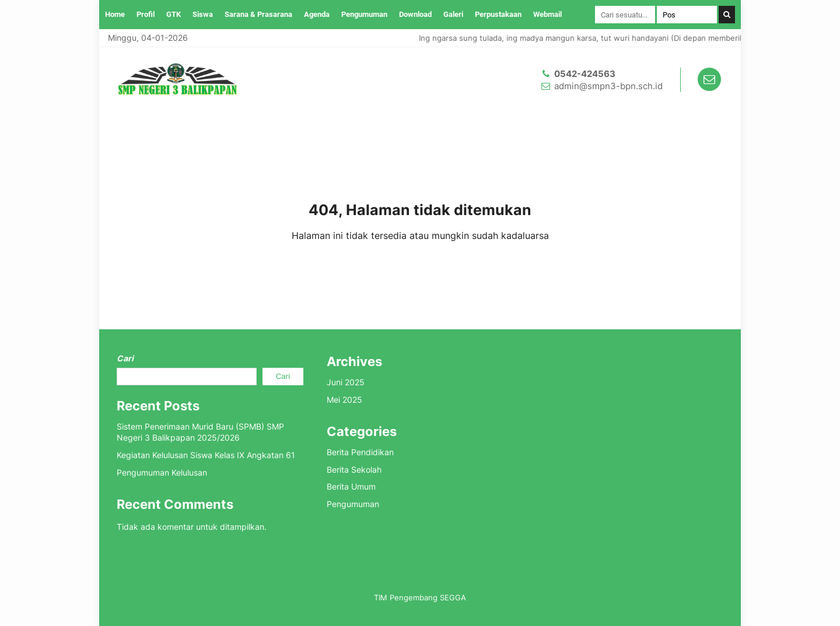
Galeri (453, 14)
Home (115, 14)
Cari (125, 358)
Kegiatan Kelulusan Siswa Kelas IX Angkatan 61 (206, 455)
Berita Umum (351, 486)
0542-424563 (585, 74)
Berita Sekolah (354, 469)
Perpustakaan (498, 14)
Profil (146, 14)
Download (415, 14)
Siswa (203, 14)
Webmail (547, 14)
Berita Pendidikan (360, 452)
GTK (174, 14)
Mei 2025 (344, 400)
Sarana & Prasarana (258, 14)
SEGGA (453, 597)
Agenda (317, 14)
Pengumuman (364, 14)
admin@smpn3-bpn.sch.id (608, 86)
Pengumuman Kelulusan (162, 472)
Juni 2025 (346, 382)
